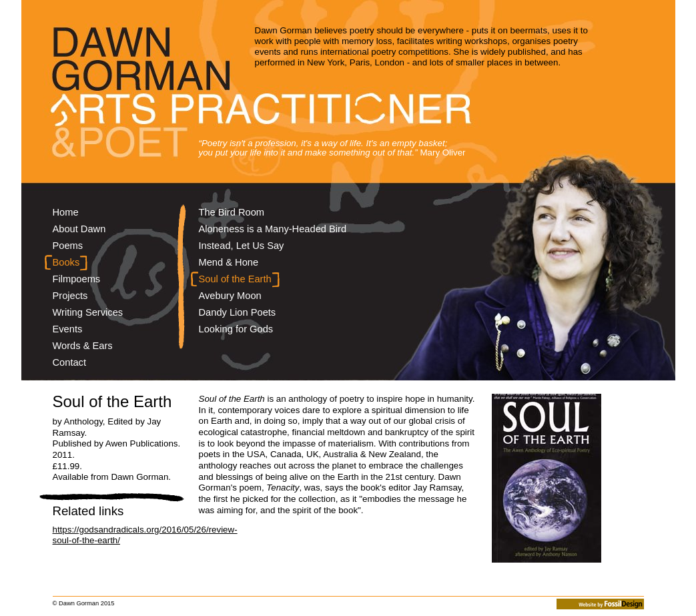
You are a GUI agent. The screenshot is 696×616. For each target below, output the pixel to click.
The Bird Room (232, 212)
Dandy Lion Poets (238, 312)
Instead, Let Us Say (242, 246)
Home (66, 212)
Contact (70, 362)
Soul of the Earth (235, 279)
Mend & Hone (229, 262)
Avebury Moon (230, 296)
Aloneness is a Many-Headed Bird (273, 229)
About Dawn (79, 229)
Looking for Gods (236, 329)
